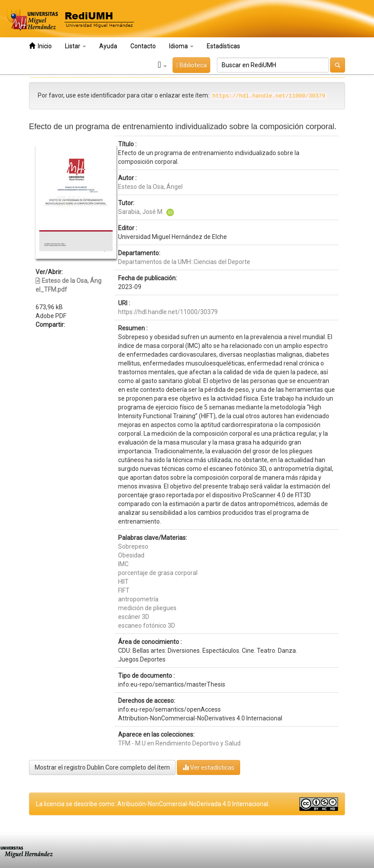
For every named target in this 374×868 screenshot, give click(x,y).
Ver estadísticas (209, 767)
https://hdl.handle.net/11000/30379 (168, 312)
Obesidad (131, 555)
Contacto (143, 46)
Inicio (40, 46)
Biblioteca (191, 65)
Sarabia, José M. (141, 212)
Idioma (181, 46)
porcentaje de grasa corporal (158, 573)
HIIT (123, 582)
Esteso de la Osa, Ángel (150, 187)
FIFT (124, 590)
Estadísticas (223, 46)
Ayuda (108, 46)
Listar (76, 46)
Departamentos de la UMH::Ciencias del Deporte (184, 262)
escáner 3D (134, 617)
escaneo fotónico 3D (147, 626)
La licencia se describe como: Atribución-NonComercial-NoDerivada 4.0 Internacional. (153, 804)
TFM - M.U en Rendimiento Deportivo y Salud (179, 743)
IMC (123, 564)
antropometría (138, 599)
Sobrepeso (133, 546)
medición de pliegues (147, 608)
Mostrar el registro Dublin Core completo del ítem (102, 767)
